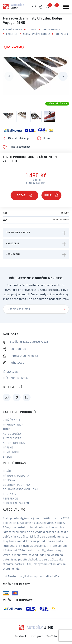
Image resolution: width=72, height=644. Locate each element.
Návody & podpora (16, 476)
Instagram (37, 636)
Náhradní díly (13, 425)
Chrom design (51, 30)
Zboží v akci (12, 420)
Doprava (9, 480)
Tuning (32, 30)
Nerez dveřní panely (37, 34)
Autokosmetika (14, 443)
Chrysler (62, 34)
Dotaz (25, 196)
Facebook (21, 636)
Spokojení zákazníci (18, 503)
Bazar (7, 457)
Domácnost (11, 452)
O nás (7, 471)
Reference (10, 499)
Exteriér (12, 34)
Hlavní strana (13, 30)
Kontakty (10, 494)
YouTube (52, 636)
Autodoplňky (12, 434)
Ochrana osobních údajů (21, 490)
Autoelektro (12, 439)
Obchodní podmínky (17, 485)
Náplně (8, 448)
